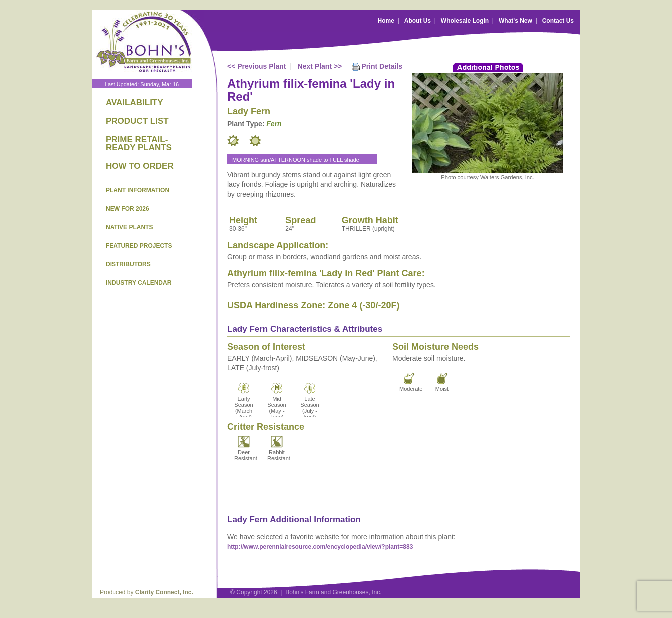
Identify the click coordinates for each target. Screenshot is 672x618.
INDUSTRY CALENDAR (139, 283)
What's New (515, 21)
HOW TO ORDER (140, 166)
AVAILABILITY (135, 102)
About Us (418, 21)
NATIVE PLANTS (129, 227)
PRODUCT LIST (137, 121)
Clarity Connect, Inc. (164, 592)
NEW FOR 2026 (128, 209)
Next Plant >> (320, 66)
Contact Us (558, 21)
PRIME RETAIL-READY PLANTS (139, 143)
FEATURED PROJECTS (139, 246)
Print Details (382, 66)
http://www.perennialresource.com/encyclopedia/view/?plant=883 (320, 547)
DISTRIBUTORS (128, 264)
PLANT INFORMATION (138, 190)
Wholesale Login (465, 21)
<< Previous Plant (257, 66)
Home (386, 21)
